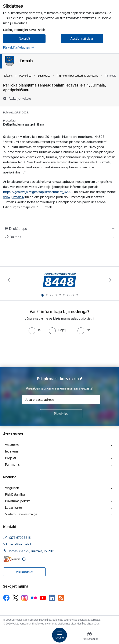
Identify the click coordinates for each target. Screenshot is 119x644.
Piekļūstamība (15, 494)
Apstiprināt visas (82, 38)
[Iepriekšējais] (9, 280)
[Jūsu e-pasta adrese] (61, 400)
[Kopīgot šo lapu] (59, 237)
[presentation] (35, 350)
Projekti (10, 458)
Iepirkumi (12, 451)
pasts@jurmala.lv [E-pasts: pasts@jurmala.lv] (20, 544)
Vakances (12, 445)
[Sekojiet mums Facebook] (6, 598)
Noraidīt (24, 38)
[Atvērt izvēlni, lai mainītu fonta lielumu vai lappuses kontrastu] (89, 637)
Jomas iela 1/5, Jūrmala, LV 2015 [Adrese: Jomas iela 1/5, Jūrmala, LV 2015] (32, 551)
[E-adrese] (12, 559)
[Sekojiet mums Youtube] (43, 598)
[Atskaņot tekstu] (20, 98)
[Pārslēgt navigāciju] (59, 635)
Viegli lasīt (12, 488)
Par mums (12, 464)
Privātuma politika (18, 501)
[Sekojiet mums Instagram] (25, 598)
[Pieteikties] (61, 414)
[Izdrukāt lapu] (59, 229)
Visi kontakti (24, 572)
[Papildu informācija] (24, 559)
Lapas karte (13, 508)
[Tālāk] (110, 280)
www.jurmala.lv (14, 197)
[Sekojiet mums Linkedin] (52, 598)
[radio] (35, 330)
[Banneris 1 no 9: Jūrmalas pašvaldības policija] (59, 280)
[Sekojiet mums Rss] (61, 598)
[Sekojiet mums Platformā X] (15, 598)
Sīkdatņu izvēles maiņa (21, 514)
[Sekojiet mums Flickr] (34, 598)
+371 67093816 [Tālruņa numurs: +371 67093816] (20, 538)
